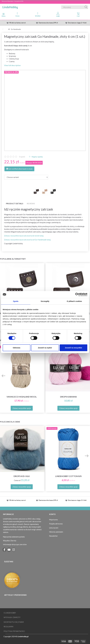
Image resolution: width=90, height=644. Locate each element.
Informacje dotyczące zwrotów (15, 544)
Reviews (31, 203)
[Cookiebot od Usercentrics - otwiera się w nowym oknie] (77, 295)
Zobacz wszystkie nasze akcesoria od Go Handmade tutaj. (27, 240)
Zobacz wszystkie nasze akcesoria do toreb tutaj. (24, 236)
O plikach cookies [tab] (74, 301)
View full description (12, 65)
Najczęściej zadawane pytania (14, 537)
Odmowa (16, 348)
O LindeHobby (10, 613)
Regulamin (8, 627)
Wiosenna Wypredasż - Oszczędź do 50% (12, 1)
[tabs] (78, 15)
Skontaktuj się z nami (14, 622)
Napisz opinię (37, 157)
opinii (22, 157)
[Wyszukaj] (86, 7)
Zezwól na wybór (45, 348)
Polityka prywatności (14, 631)
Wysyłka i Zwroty (10, 541)
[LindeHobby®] (10, 7)
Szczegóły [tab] (45, 301)
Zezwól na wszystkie (73, 348)
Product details (15, 203)
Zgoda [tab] (16, 301)
